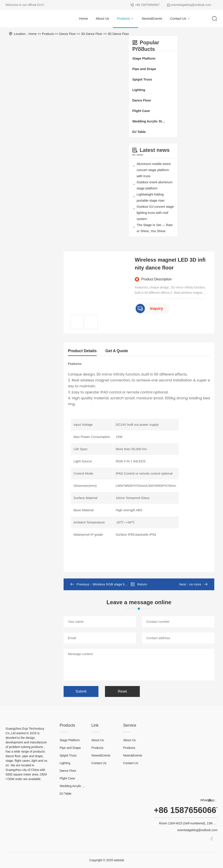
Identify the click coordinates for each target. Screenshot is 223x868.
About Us (103, 18)
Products (125, 18)
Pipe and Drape (144, 69)
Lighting (139, 90)
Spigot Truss (142, 79)
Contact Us (180, 18)
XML (129, 860)
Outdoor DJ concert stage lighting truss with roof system (153, 213)
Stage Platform (144, 58)
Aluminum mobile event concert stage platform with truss (152, 170)
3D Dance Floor (92, 34)
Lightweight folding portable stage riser (149, 197)
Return (139, 584)
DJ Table (139, 132)
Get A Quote (117, 351)
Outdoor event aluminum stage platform (153, 185)
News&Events (152, 18)
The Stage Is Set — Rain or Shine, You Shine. (153, 228)
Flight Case (141, 111)
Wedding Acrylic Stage (149, 121)
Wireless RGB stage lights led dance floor (123, 584)
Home (84, 18)
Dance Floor (68, 34)
